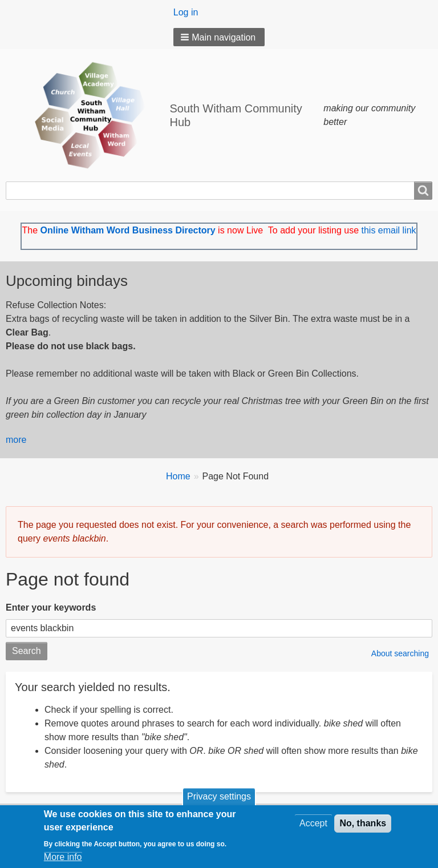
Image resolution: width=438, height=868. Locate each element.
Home (178, 476)
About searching (400, 653)
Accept (313, 825)
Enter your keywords (51, 607)
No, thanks (363, 825)
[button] (219, 37)
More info (63, 859)
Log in (186, 12)
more (16, 440)
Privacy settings (219, 799)
